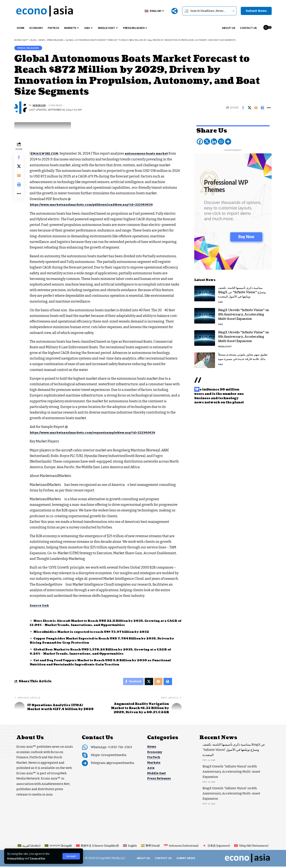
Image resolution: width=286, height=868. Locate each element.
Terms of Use (42, 858)
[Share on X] (249, 109)
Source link (40, 606)
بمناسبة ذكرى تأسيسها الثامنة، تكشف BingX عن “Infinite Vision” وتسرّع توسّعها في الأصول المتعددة (242, 290)
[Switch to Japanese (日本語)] (216, 847)
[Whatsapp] (221, 140)
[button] (71, 856)
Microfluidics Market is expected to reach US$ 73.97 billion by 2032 (95, 632)
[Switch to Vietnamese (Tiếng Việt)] (251, 847)
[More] (175, 11)
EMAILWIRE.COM (46, 155)
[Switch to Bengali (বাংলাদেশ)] (58, 847)
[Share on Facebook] (243, 109)
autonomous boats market (150, 155)
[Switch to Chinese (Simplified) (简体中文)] (97, 847)
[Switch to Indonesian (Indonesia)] (181, 847)
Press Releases (30, 48)
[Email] (256, 109)
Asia (221, 300)
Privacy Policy (17, 858)
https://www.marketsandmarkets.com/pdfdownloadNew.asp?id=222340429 (95, 206)
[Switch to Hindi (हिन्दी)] (150, 847)
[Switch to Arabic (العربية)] (29, 847)
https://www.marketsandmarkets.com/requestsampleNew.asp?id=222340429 (96, 433)
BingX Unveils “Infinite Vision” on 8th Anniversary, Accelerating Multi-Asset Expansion (244, 313)
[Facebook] (200, 140)
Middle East (225, 345)
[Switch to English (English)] (130, 847)
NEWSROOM (40, 106)
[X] (207, 140)
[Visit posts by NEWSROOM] (21, 109)
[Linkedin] (214, 140)
